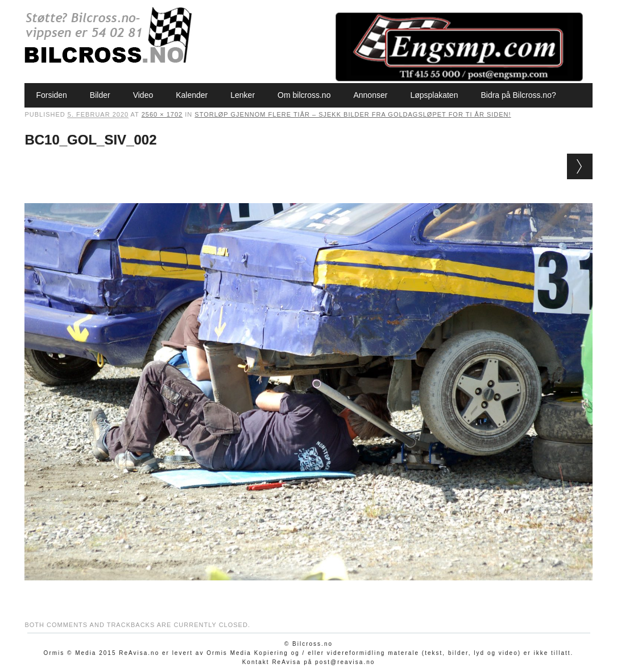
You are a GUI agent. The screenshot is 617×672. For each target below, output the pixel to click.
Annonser (370, 95)
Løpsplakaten (434, 95)
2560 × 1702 (162, 114)
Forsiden (51, 95)
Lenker (243, 95)
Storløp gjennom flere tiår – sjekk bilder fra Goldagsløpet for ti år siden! (353, 114)
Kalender (192, 95)
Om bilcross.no (304, 95)
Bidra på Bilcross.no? (518, 95)
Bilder (100, 95)
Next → (580, 166)
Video (143, 95)
